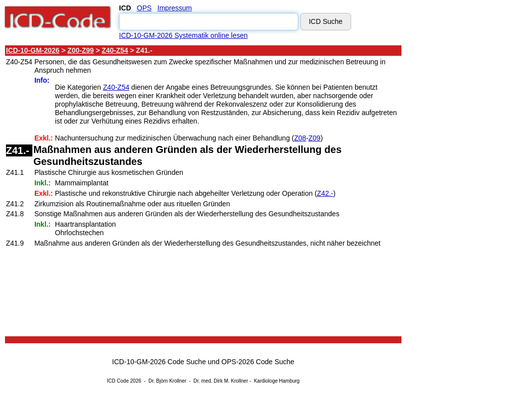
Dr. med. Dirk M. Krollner (221, 381)
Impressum (175, 8)
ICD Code (118, 381)
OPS (144, 8)
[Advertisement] (448, 194)
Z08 (300, 138)
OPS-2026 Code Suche (258, 362)
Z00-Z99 (80, 50)
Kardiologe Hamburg (277, 381)
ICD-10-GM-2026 (33, 50)
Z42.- (325, 193)
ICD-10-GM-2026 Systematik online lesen (183, 35)
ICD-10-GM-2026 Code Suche (159, 362)
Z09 (314, 138)
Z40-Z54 (115, 50)
